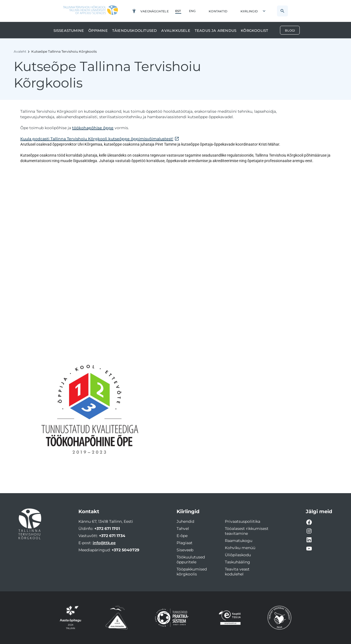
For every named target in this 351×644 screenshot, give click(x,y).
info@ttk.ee (104, 543)
